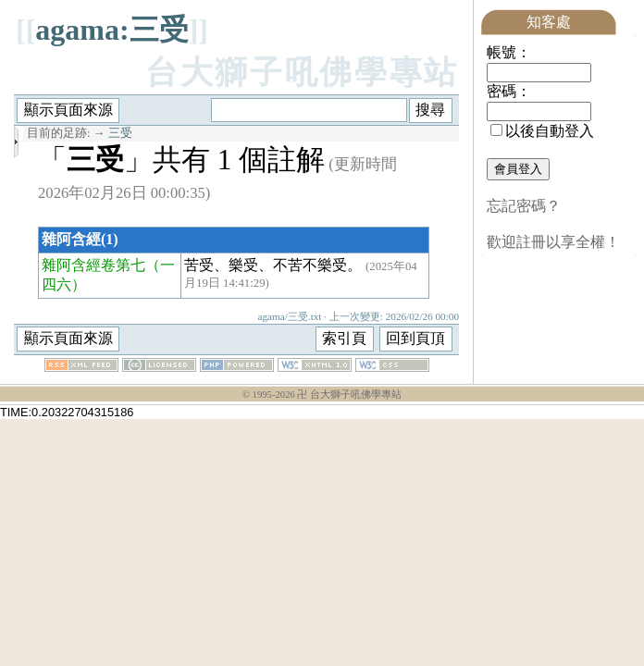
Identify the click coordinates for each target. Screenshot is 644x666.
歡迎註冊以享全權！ (553, 242)
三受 (120, 133)
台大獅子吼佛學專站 (302, 73)
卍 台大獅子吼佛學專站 (349, 395)
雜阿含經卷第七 (93, 265)
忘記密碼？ (524, 206)
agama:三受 (111, 30)
